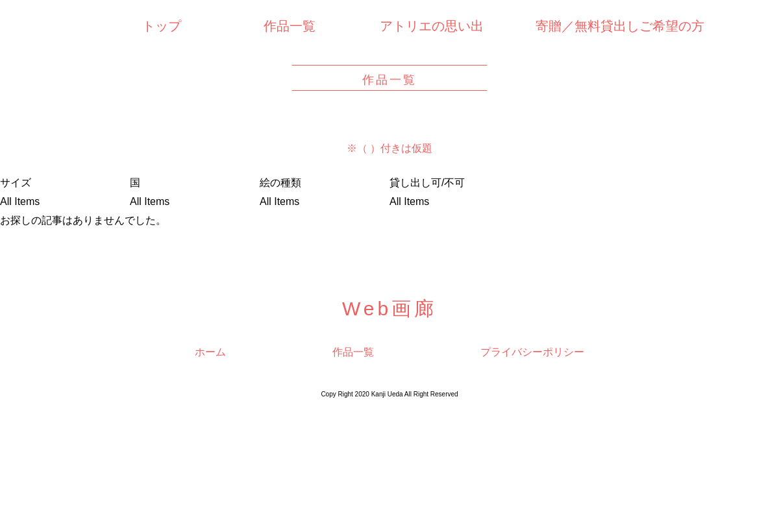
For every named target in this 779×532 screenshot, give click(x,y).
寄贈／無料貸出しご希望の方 (620, 26)
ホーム (210, 352)
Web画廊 (389, 308)
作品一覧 (290, 26)
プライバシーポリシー (532, 352)
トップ (162, 26)
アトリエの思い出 (432, 26)
